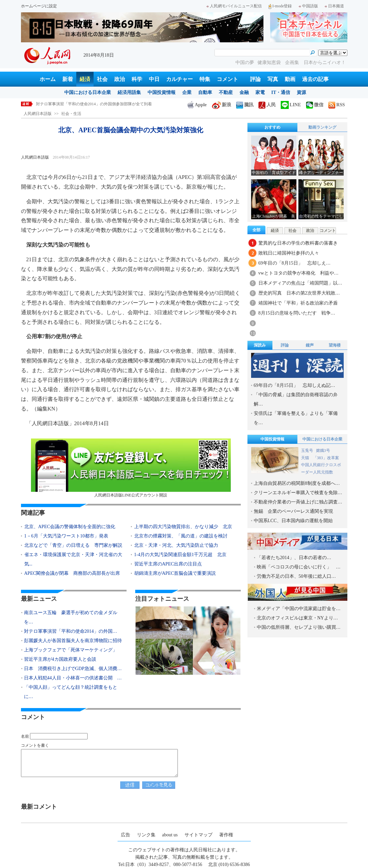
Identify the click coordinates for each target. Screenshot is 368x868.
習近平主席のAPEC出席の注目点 (168, 564)
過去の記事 (315, 79)
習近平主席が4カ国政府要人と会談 (60, 659)
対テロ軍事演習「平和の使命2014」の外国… (71, 631)
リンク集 (146, 835)
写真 (273, 79)
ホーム (48, 79)
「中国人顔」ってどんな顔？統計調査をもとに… (71, 692)
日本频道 (334, 6)
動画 (290, 79)
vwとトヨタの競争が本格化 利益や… (299, 273)
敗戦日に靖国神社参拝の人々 (289, 253)
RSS (337, 105)
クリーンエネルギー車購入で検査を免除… (298, 493)
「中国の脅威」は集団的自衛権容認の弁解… (296, 399)
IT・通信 (281, 92)
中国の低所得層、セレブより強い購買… (299, 627)
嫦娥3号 (323, 450)
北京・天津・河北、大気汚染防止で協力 (176, 545)
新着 (68, 79)
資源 (301, 92)
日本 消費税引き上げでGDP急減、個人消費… (73, 669)
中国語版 (308, 6)
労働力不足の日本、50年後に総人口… (296, 576)
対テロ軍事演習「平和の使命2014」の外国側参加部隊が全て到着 (94, 104)
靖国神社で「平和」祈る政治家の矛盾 (298, 303)
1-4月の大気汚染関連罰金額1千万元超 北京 (181, 555)
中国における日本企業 (88, 92)
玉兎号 (307, 450)
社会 (102, 79)
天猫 (306, 458)
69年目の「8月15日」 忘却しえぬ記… (295, 385)
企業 (187, 92)
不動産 (226, 92)
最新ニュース (39, 599)
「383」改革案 (326, 458)
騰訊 (245, 105)
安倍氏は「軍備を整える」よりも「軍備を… (296, 418)
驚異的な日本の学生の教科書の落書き (298, 243)
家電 (260, 92)
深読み (260, 345)
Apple (197, 105)
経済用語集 (129, 92)
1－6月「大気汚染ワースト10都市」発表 (66, 536)
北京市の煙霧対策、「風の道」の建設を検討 (181, 536)
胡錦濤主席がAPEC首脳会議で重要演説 (175, 573)
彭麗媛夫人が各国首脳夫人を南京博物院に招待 (73, 641)
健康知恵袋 (270, 62)
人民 (267, 105)
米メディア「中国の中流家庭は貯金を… (299, 609)
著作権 (226, 835)
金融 (244, 92)
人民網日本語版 (38, 114)
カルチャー (180, 79)
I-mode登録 (280, 6)
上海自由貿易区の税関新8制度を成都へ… (297, 483)
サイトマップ (198, 835)
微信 (315, 105)
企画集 (293, 62)
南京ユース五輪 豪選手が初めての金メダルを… (71, 617)
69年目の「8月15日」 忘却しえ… (295, 263)
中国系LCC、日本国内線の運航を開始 (293, 521)
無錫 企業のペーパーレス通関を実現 (293, 511)
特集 (205, 79)
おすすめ (272, 127)
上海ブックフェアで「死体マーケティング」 (71, 650)
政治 (120, 79)
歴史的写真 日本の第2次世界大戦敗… (299, 293)
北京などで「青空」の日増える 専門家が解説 (73, 545)
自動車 (205, 92)
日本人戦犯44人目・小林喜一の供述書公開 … (73, 678)
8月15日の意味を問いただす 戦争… (297, 313)
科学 (137, 79)
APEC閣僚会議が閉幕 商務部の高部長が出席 (72, 573)
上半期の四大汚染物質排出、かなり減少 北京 (183, 527)
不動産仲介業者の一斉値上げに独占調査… (298, 502)
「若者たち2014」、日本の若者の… (294, 558)
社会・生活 (71, 114)
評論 (255, 79)
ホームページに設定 (39, 6)
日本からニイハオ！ (325, 62)
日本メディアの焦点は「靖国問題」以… (300, 283)
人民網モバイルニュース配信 (234, 6)
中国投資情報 (162, 92)
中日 (154, 79)
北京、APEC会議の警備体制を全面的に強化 (70, 527)
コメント (227, 79)
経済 (85, 79)
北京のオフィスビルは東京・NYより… (297, 618)
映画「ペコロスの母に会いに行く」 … (299, 567)
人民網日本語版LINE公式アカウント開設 (131, 468)
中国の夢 (245, 62)
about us (170, 835)
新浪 (221, 105)
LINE (291, 105)
